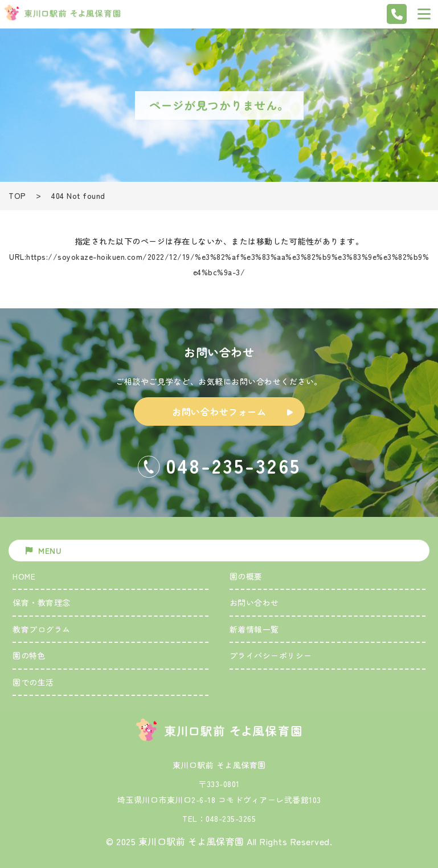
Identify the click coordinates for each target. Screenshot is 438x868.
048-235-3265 (231, 818)
